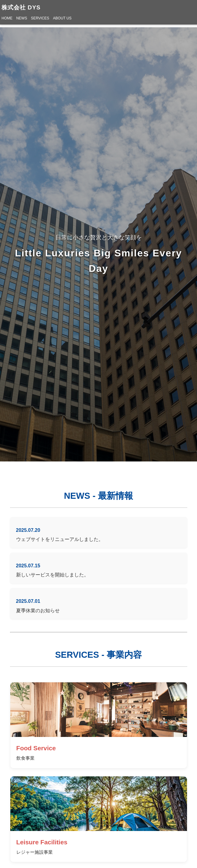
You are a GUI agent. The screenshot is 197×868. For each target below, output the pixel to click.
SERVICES (40, 18)
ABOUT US (62, 18)
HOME (7, 18)
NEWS (22, 18)
